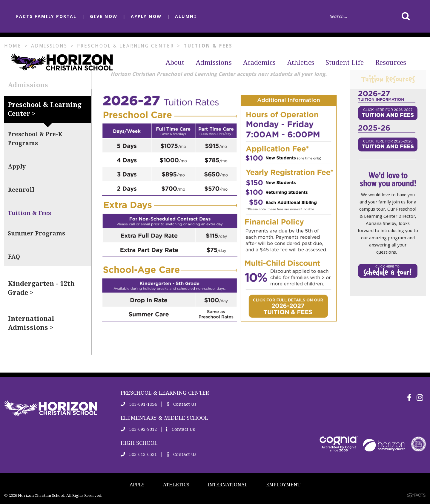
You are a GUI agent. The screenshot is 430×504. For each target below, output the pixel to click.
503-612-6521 (139, 454)
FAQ (14, 257)
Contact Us (182, 404)
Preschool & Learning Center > (45, 109)
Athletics (301, 63)
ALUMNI (186, 16)
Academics (259, 63)
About (175, 63)
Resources (391, 63)
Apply (17, 167)
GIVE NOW (104, 16)
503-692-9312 (139, 429)
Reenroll (21, 190)
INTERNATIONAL (228, 485)
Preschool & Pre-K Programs (35, 139)
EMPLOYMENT (283, 485)
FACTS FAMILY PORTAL (46, 16)
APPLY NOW (146, 16)
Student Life (345, 63)
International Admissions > (31, 323)
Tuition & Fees (29, 213)
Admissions (214, 63)
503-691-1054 (139, 404)
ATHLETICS (176, 485)
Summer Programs (36, 233)
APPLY (137, 485)
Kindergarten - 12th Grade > (41, 288)
